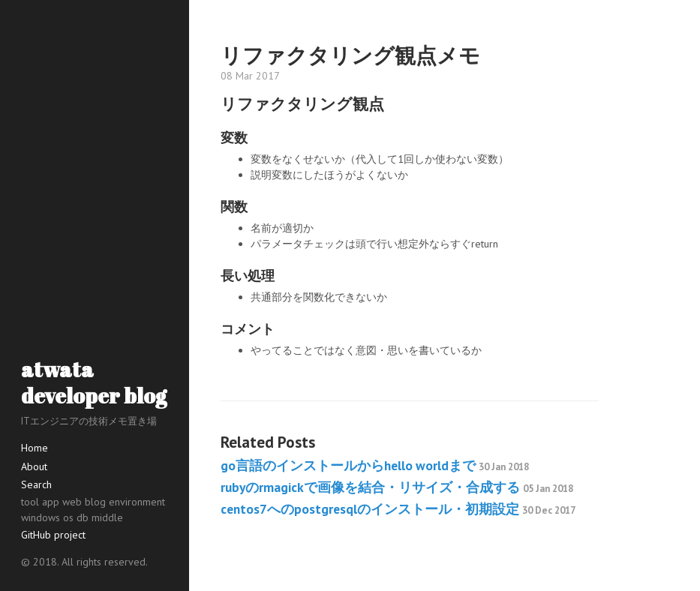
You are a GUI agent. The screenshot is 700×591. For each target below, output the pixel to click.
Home (35, 448)
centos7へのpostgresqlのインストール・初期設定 (398, 509)
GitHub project (53, 535)
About (34, 466)
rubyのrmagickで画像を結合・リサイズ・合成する (397, 487)
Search (36, 484)
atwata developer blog (94, 382)
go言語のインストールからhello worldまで (375, 465)
